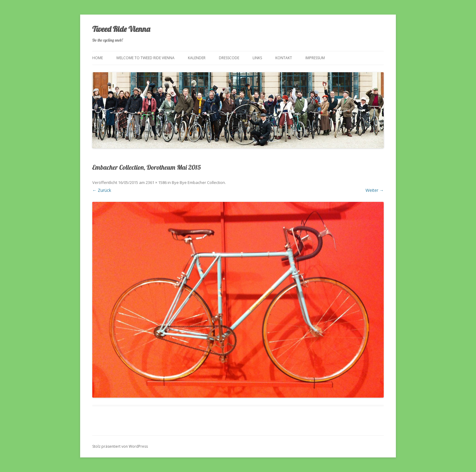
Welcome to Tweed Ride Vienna (145, 58)
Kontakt (284, 58)
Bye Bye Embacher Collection (198, 182)
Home (98, 58)
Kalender (197, 58)
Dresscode (229, 58)
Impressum (315, 58)
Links (257, 58)
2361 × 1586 (156, 182)
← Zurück (102, 190)
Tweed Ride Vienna (121, 29)
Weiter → (375, 190)
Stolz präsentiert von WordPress (120, 446)
